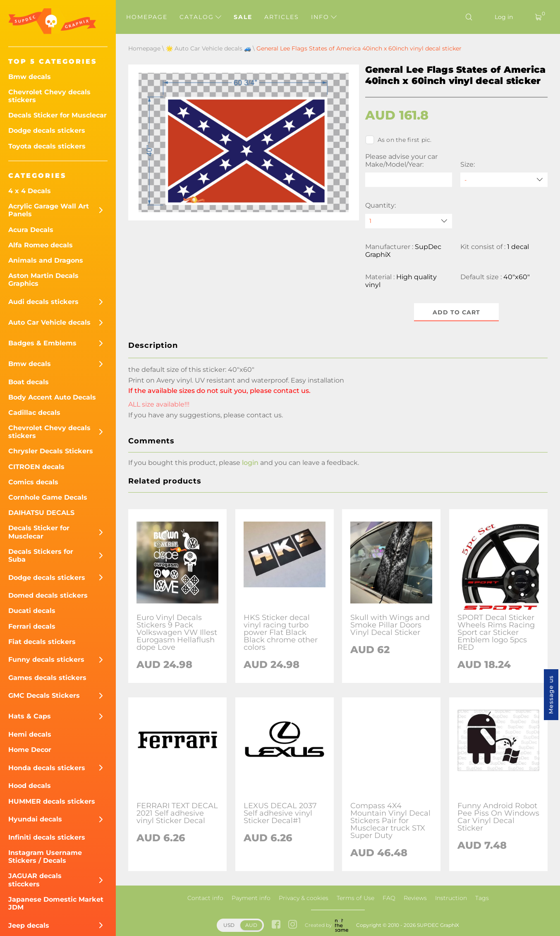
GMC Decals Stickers (44, 695)
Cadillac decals (34, 413)
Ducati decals (32, 611)
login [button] (250, 463)
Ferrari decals (32, 626)
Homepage (147, 17)
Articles (282, 17)
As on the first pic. (398, 140)
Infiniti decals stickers (47, 837)
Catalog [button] (200, 17)
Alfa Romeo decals (41, 245)
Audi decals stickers (43, 302)
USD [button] (229, 925)
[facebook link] (276, 925)
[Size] (504, 180)
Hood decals (30, 786)
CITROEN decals (36, 467)
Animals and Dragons (46, 260)
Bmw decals (30, 77)
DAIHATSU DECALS (41, 513)
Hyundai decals (35, 819)
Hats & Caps (30, 716)
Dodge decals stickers (47, 130)
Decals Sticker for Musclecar (57, 115)
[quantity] (409, 221)
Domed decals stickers (48, 595)
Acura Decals (31, 230)
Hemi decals (30, 734)
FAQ (389, 898)
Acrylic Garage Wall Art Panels (49, 210)
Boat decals (29, 382)
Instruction (451, 898)
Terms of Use (355, 898)
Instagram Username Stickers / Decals (45, 857)
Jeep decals (29, 925)
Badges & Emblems (42, 343)
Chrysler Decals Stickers (51, 451)
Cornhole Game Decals (48, 497)
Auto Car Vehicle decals (49, 322)
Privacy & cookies (304, 898)
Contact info (205, 898)
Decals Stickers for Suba (41, 555)
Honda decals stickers (47, 768)
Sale (243, 17)
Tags (482, 898)
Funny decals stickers (46, 660)
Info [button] (324, 17)
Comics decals (33, 482)
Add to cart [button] (456, 312)
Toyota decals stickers (47, 146)
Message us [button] (551, 695)
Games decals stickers (47, 678)
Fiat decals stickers (42, 642)
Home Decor (30, 750)
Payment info (251, 898)
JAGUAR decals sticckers (35, 880)
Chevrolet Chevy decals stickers (49, 96)
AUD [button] (251, 925)
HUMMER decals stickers (52, 801)
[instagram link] (293, 925)
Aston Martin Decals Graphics (43, 280)
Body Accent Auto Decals (52, 397)
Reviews (415, 898)
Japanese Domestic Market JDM (56, 903)
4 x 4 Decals (30, 191)
